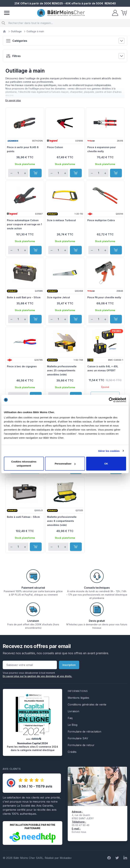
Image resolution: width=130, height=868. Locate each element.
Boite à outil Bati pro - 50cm (24, 297)
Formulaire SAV (78, 738)
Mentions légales (78, 698)
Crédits (72, 752)
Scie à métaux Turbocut (61, 220)
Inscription (69, 665)
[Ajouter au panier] (36, 173)
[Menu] (7, 13)
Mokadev (66, 858)
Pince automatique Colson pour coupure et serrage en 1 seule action (24, 224)
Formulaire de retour (81, 745)
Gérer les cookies (109, 451)
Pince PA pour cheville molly (104, 297)
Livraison (73, 711)
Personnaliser (65, 464)
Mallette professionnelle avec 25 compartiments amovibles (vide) (62, 370)
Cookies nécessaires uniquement (24, 464)
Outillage (16, 31)
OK (106, 464)
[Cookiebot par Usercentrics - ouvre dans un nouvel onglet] (111, 400)
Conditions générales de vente (87, 704)
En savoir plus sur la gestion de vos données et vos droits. (37, 676)
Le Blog (73, 725)
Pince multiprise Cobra (101, 220)
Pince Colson (55, 147)
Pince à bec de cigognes (22, 366)
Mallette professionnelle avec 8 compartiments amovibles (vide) (62, 521)
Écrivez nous (79, 832)
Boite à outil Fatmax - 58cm (23, 517)
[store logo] (61, 13)
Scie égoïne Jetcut (58, 297)
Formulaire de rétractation (84, 732)
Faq (70, 718)
